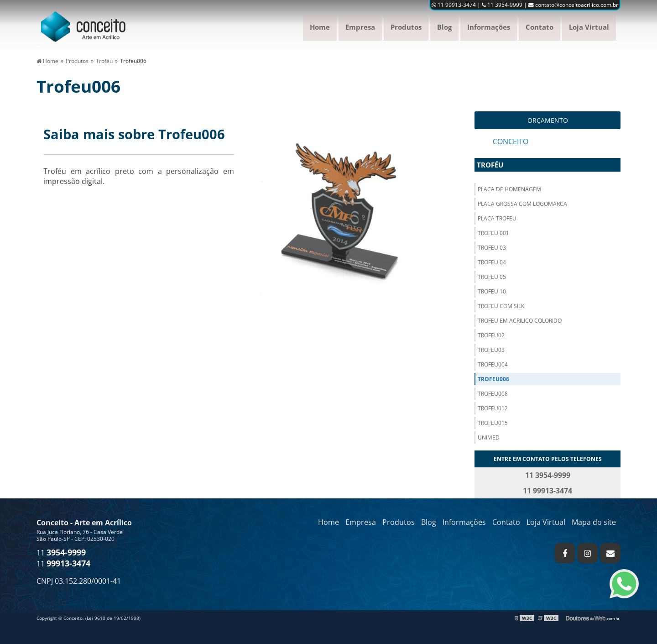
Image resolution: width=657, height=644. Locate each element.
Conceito (511, 141)
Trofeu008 (493, 394)
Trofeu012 (493, 408)
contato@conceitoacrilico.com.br (573, 5)
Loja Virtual (589, 27)
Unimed (489, 437)
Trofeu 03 (492, 248)
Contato (540, 27)
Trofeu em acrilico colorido (520, 321)
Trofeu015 (493, 423)
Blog (444, 27)
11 (61, 553)
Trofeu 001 (493, 233)
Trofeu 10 (492, 291)
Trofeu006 (493, 379)
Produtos (406, 27)
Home (320, 27)
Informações (489, 27)
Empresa (360, 27)
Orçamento (548, 120)
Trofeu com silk (501, 306)
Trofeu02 (491, 335)
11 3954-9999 (502, 5)
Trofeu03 (491, 350)
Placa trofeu (497, 218)
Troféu (490, 165)
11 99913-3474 (454, 5)
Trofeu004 (493, 364)
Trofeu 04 (492, 262)
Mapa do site (594, 522)
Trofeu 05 (492, 277)
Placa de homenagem (509, 189)
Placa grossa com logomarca (522, 204)
